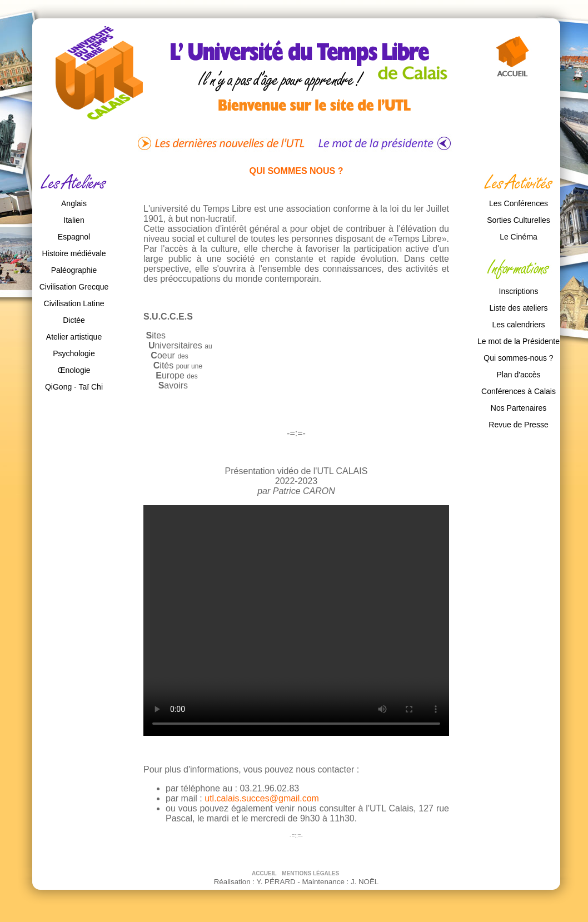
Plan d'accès (519, 375)
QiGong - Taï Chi (74, 387)
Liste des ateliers (518, 308)
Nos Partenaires (519, 408)
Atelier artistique (74, 337)
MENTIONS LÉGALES (311, 873)
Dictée (74, 320)
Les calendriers (519, 325)
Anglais (74, 203)
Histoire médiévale (74, 253)
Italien (74, 220)
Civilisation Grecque (74, 287)
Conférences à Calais (519, 391)
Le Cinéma (519, 237)
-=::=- (296, 836)
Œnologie (74, 370)
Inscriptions (519, 291)
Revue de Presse (518, 425)
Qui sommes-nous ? (518, 358)
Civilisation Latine (74, 303)
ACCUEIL (265, 873)
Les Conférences (519, 203)
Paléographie (74, 270)
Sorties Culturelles (519, 220)
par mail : (185, 798)
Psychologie (74, 353)
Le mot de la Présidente (519, 341)
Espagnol (74, 237)
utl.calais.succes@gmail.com (262, 798)
